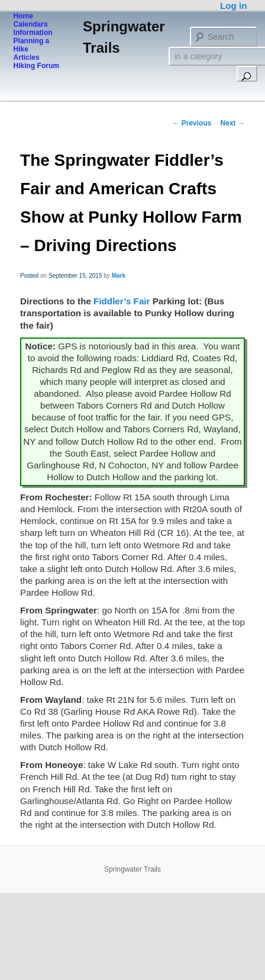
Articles (27, 57)
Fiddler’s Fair (122, 301)
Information (33, 33)
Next (233, 123)
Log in (234, 6)
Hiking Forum (36, 66)
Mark (119, 276)
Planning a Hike (32, 45)
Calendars (31, 24)
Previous (192, 123)
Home (23, 16)
